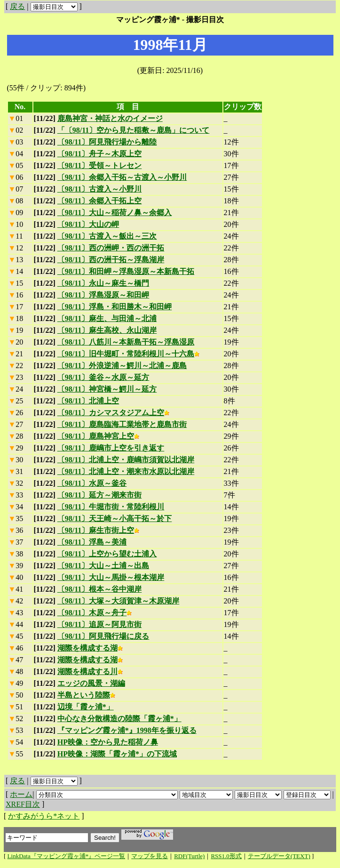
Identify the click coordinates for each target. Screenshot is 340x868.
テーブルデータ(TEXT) (279, 856)
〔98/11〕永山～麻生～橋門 (103, 283)
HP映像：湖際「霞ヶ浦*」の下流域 (117, 754)
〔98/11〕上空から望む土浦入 (107, 554)
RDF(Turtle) (189, 856)
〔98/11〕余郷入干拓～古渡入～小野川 (122, 177)
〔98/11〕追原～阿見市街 (100, 624)
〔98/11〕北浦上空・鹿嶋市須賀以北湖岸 (126, 460)
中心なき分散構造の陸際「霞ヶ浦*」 (119, 719)
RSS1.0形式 (226, 856)
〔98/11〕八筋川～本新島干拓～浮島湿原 (126, 342)
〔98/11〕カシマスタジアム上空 (114, 413)
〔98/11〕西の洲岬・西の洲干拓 (111, 248)
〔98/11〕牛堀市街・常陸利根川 (111, 507)
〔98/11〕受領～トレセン (100, 165)
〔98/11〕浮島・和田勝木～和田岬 (115, 307)
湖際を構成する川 (90, 671)
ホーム (21, 794)
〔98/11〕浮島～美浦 (92, 542)
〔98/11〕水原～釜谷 (92, 483)
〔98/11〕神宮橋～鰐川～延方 (107, 389)
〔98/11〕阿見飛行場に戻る (103, 636)
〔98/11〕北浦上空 (88, 401)
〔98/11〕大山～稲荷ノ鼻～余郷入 (115, 213)
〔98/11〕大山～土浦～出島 (103, 566)
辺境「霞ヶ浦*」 (86, 707)
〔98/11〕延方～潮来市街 (100, 495)
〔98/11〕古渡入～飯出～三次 (107, 236)
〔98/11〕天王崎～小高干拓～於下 (115, 518)
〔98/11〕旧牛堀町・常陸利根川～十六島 (129, 354)
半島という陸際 (86, 695)
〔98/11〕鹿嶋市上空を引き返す (111, 448)
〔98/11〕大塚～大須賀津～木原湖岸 (119, 601)
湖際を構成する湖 (90, 648)
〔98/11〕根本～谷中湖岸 (100, 589)
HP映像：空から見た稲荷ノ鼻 (108, 742)
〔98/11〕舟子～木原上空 (100, 154)
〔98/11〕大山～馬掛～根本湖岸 (111, 577)
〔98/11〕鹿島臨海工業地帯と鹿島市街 (122, 424)
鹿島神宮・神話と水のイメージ (110, 118)
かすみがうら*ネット (44, 816)
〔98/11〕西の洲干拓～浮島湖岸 (111, 260)
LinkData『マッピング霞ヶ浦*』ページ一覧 (67, 856)
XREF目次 (23, 804)
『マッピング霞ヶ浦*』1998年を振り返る (127, 730)
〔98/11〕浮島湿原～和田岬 (103, 295)
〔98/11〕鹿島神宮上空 (99, 436)
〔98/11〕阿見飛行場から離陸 (107, 142)
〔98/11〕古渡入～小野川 (100, 189)
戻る (17, 6)
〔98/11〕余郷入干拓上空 (100, 201)
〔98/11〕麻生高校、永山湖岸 (107, 330)
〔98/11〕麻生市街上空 (99, 530)
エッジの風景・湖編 (91, 683)
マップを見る (150, 856)
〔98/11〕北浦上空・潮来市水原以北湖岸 (126, 471)
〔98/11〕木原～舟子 (95, 613)
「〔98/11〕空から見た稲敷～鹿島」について (134, 130)
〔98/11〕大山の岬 (88, 224)
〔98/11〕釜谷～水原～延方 (103, 377)
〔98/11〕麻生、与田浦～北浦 (107, 318)
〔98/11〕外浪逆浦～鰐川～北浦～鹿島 (122, 366)
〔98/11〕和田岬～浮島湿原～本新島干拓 (126, 271)
